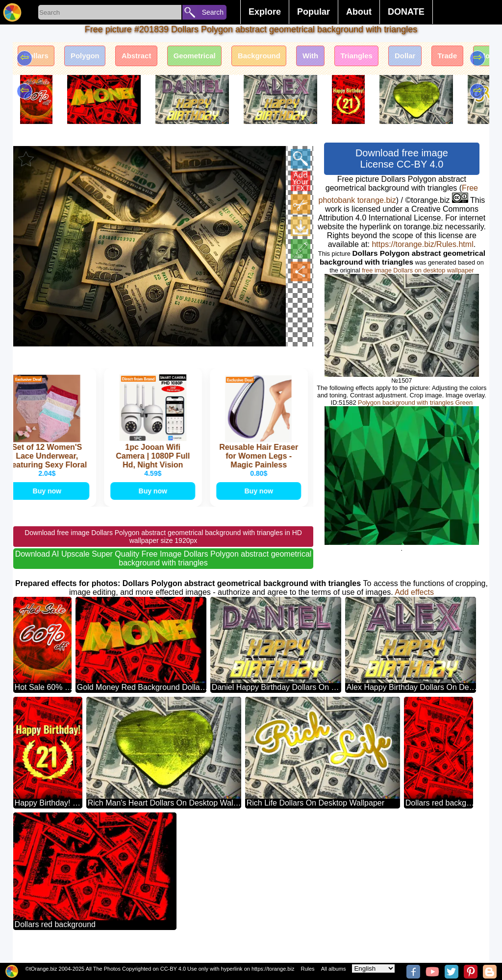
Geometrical (214, 58)
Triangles (393, 58)
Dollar (446, 58)
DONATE (406, 12)
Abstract (150, 58)
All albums (334, 969)
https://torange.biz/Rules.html (422, 244)
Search (213, 12)
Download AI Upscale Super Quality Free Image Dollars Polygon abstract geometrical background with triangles (163, 572)
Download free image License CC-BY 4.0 (402, 159)
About (359, 12)
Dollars (39, 58)
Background (285, 58)
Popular (314, 12)
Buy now (48, 502)
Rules (307, 969)
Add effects (414, 605)
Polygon (93, 58)
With (342, 58)
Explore (265, 12)
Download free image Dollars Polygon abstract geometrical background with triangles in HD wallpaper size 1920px (163, 550)
